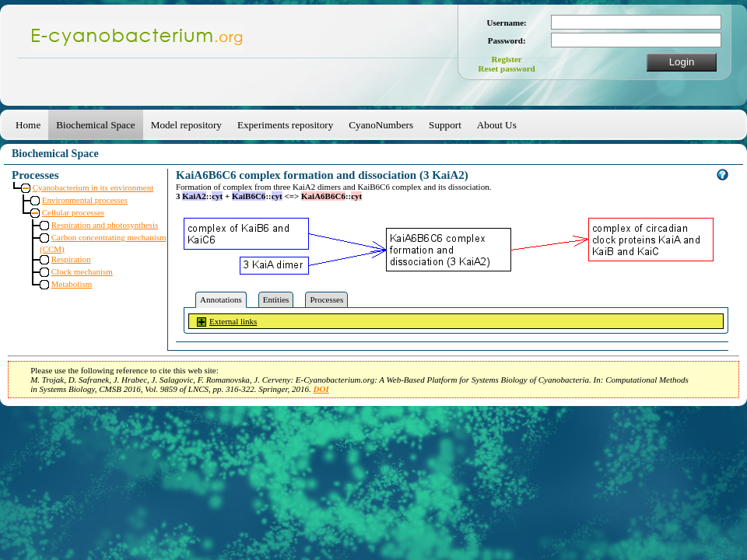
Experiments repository (285, 125)
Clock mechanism (82, 271)
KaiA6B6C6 (323, 196)
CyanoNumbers (381, 125)
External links (233, 321)
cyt (217, 196)
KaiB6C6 (249, 196)
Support (445, 125)
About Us (497, 125)
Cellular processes (73, 212)
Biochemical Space (95, 125)
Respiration (71, 259)
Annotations (221, 299)
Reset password (507, 68)
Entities (276, 299)
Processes (326, 299)
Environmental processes (85, 200)
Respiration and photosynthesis (105, 225)
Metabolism (72, 284)
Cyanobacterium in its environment (93, 187)
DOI (321, 389)
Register (507, 59)
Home (28, 125)
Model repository (186, 125)
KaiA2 (194, 196)
